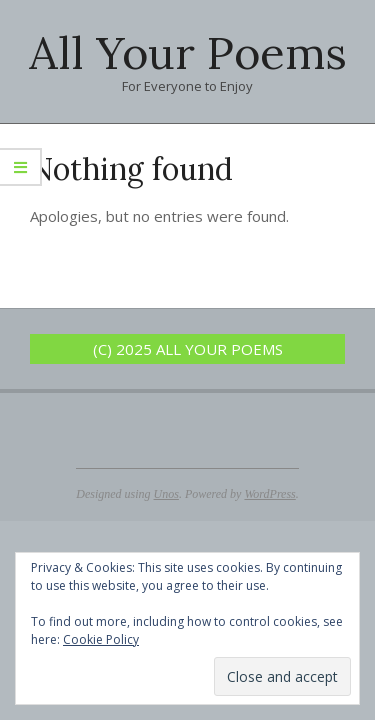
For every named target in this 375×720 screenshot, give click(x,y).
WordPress (269, 494)
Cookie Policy (101, 639)
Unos (166, 494)
